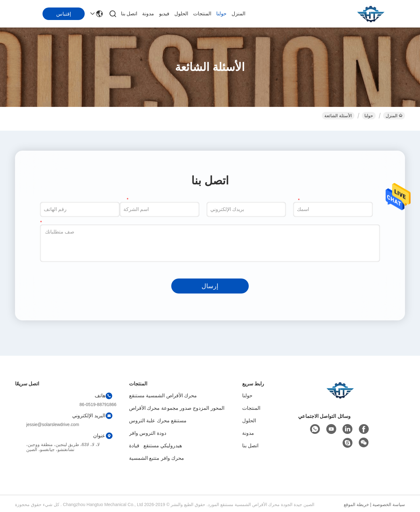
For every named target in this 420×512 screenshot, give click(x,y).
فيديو (164, 14)
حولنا (221, 14)
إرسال (210, 286)
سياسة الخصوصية (389, 504)
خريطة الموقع (356, 504)
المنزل (238, 14)
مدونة (148, 14)
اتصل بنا (129, 14)
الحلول (181, 14)
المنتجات (202, 14)
